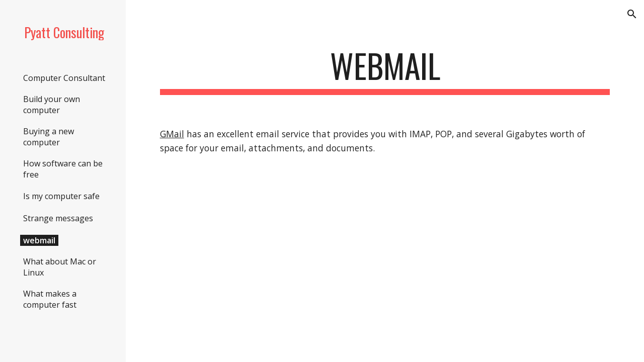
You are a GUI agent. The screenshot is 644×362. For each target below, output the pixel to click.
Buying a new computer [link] (49, 137)
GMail (172, 134)
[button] (632, 14)
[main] (385, 71)
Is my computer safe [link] (61, 196)
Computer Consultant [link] (64, 78)
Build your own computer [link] (52, 105)
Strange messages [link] (58, 218)
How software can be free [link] (63, 169)
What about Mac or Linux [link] (60, 267)
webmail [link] (39, 240)
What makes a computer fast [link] (50, 299)
